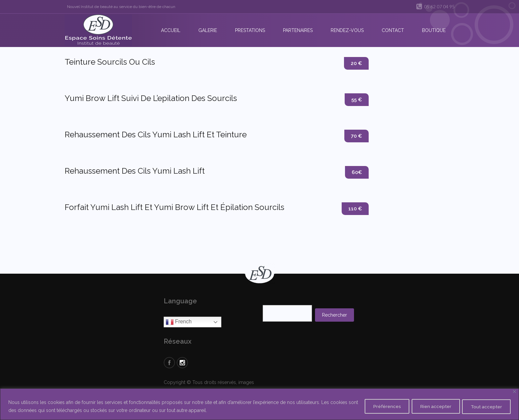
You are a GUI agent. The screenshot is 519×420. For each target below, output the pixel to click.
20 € (356, 63)
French (179, 322)
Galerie (208, 30)
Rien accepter (431, 406)
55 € (356, 100)
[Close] (514, 391)
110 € (355, 209)
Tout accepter (485, 406)
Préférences (379, 406)
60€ (356, 172)
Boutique (434, 30)
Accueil (171, 30)
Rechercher (334, 315)
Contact (393, 30)
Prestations (250, 30)
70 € (356, 136)
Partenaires (298, 30)
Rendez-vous (347, 30)
